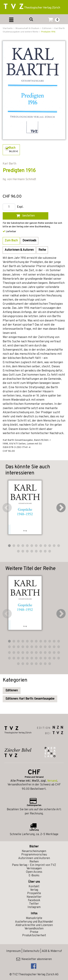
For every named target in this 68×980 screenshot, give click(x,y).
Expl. (20, 207)
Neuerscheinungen (34, 851)
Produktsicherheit (34, 936)
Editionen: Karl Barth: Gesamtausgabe (30, 699)
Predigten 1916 (48, 32)
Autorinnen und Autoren (34, 858)
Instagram (34, 907)
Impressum (14, 951)
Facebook (34, 900)
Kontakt (34, 887)
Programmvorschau (34, 855)
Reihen (34, 862)
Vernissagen (34, 869)
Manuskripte (34, 918)
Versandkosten (34, 929)
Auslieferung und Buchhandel (34, 922)
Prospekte (34, 893)
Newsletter (34, 897)
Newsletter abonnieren (34, 959)
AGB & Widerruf (52, 951)
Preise (34, 932)
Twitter (34, 904)
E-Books (34, 876)
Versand (52, 781)
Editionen (12, 691)
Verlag (34, 890)
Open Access (34, 872)
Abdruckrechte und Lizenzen (34, 925)
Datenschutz (31, 951)
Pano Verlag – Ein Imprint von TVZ (34, 865)
